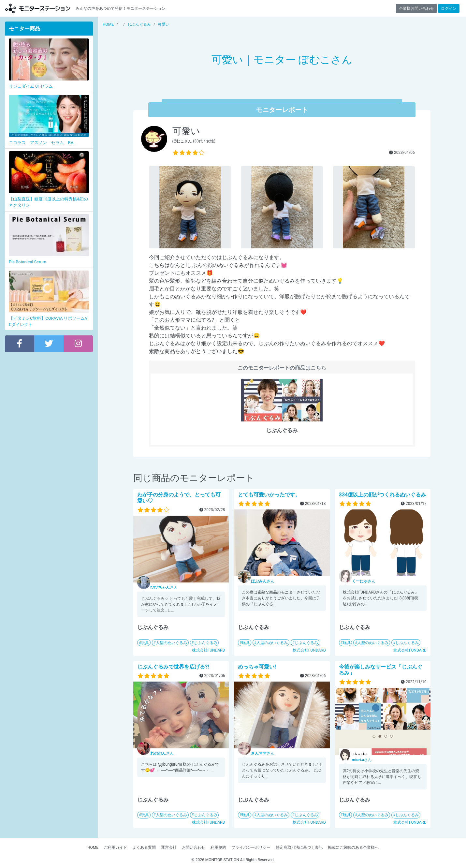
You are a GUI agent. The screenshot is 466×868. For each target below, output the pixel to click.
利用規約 (218, 847)
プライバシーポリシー (251, 847)
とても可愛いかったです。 (269, 495)
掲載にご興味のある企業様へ (353, 847)
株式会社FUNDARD (209, 650)
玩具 (145, 643)
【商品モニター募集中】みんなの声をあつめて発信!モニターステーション (38, 8)
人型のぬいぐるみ (171, 643)
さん (164, 587)
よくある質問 (144, 847)
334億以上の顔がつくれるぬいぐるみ (383, 495)
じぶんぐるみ (206, 643)
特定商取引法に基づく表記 (299, 847)
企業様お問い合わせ (416, 8)
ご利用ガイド (115, 847)
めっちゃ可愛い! (257, 667)
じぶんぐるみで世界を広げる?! (173, 667)
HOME (93, 847)
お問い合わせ (194, 847)
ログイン (449, 8)
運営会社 (169, 847)
